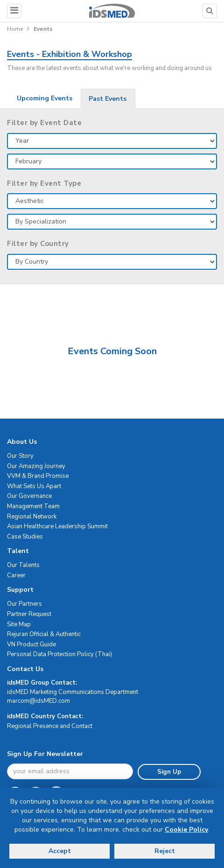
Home (15, 29)
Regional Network (32, 517)
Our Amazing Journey (36, 466)
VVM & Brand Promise (38, 476)
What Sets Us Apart (34, 486)
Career (16, 575)
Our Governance (29, 496)
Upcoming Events (45, 98)
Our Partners (24, 604)
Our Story (20, 456)
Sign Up (169, 772)
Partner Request (29, 614)
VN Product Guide (31, 644)
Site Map (19, 624)
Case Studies (25, 537)
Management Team (33, 506)
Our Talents (23, 565)
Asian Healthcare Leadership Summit (57, 526)
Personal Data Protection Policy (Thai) (59, 654)
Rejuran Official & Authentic (44, 634)
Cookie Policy (186, 829)
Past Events (108, 99)
